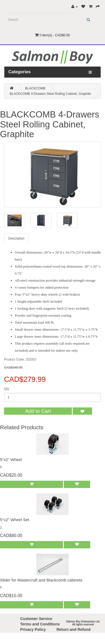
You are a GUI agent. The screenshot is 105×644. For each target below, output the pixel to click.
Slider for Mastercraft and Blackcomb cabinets (41, 580)
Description (16, 238)
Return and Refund (73, 629)
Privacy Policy (33, 629)
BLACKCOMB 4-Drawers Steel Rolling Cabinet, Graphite (50, 94)
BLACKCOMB (35, 88)
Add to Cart (38, 411)
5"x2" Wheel (11, 460)
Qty (7, 389)
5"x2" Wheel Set (15, 520)
